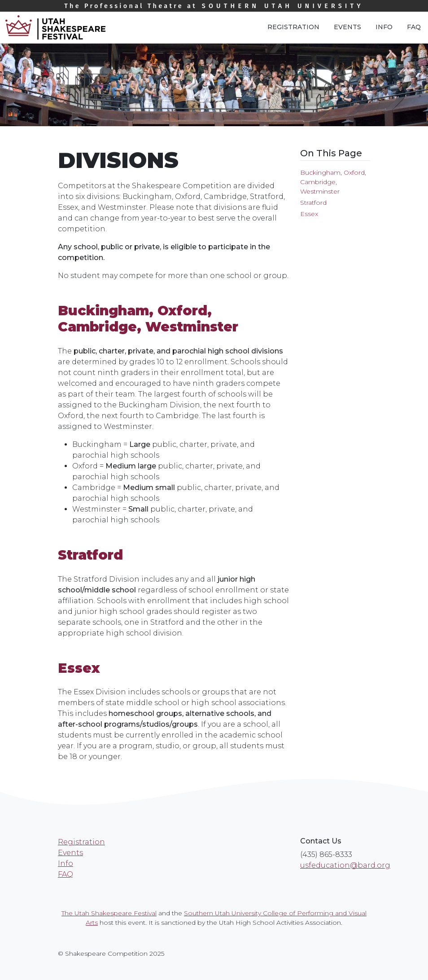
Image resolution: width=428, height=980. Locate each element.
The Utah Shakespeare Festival (109, 913)
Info (384, 27)
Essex (309, 214)
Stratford (313, 203)
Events (347, 27)
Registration (293, 27)
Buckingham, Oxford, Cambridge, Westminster (333, 182)
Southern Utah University (214, 6)
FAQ (414, 27)
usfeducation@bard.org (345, 865)
